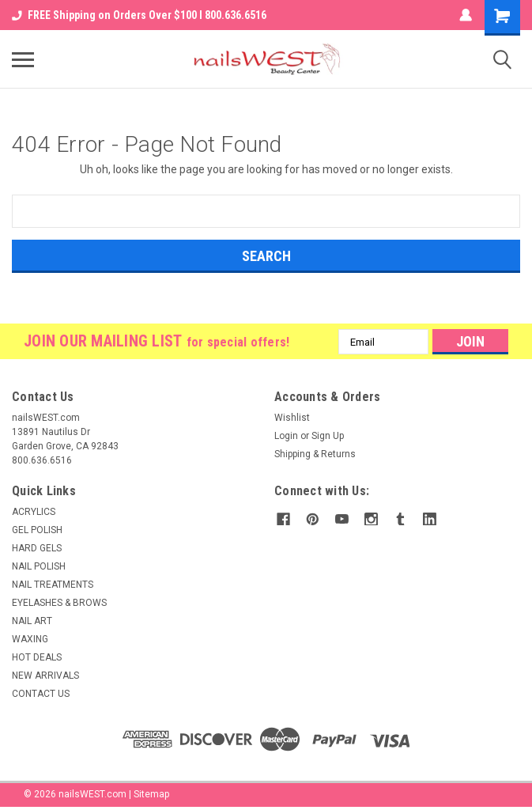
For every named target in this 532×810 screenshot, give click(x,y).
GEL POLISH (37, 530)
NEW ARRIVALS (45, 676)
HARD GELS (37, 548)
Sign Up (328, 436)
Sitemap (151, 794)
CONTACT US (41, 694)
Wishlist (292, 418)
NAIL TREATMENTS (53, 585)
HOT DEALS (37, 657)
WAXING (30, 639)
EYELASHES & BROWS (59, 603)
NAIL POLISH (39, 566)
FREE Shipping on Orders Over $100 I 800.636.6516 (139, 15)
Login (286, 436)
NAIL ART (32, 621)
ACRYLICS (34, 512)
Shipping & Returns (315, 454)
